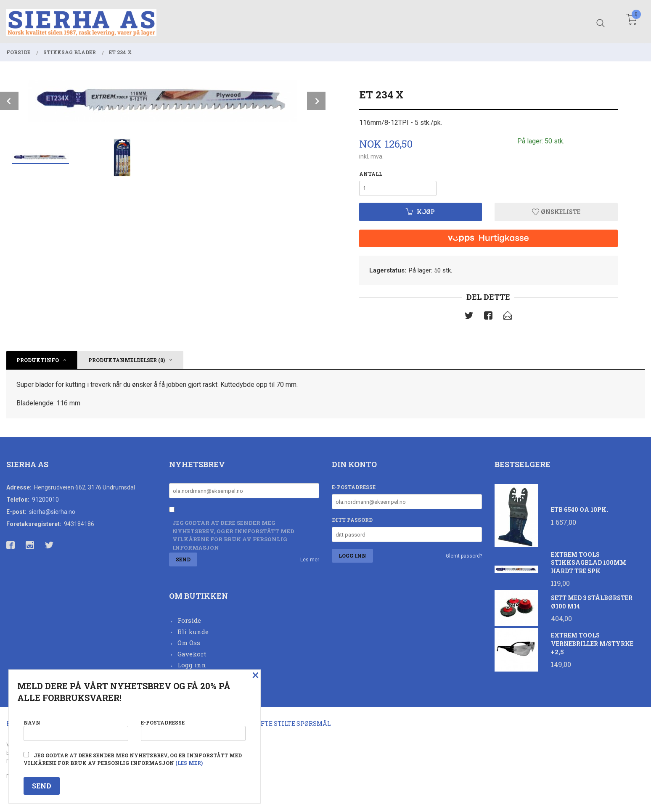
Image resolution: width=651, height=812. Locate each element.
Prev (9, 101)
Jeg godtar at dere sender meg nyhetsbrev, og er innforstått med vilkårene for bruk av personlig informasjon (233, 535)
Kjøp (420, 212)
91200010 (45, 500)
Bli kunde (193, 632)
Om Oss (189, 643)
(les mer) (189, 763)
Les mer (310, 560)
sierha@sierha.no (52, 512)
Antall (371, 174)
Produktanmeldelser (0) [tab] (127, 360)
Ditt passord (352, 520)
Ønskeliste (556, 212)
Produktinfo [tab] (38, 360)
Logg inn (192, 665)
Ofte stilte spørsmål (294, 723)
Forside (189, 620)
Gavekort (192, 654)
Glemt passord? (464, 556)
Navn (76, 730)
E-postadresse (354, 487)
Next (316, 101)
